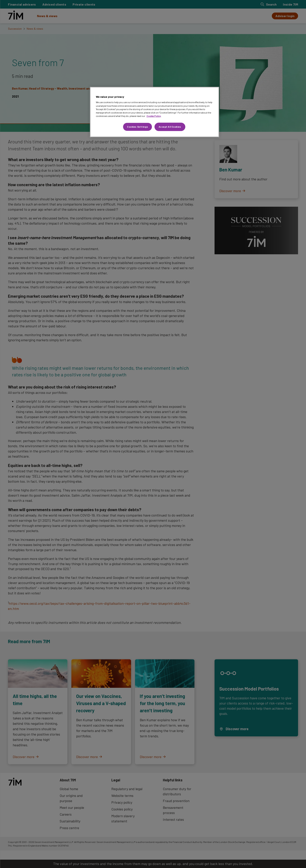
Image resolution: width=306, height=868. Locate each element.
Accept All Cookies (170, 127)
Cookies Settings (137, 127)
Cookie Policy (154, 116)
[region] (154, 112)
